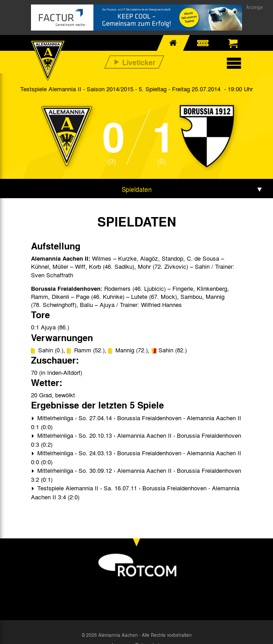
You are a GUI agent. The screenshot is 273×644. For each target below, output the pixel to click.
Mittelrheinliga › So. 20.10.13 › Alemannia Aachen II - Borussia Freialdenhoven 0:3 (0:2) (136, 440)
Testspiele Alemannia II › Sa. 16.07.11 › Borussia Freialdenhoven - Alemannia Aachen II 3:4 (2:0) (135, 492)
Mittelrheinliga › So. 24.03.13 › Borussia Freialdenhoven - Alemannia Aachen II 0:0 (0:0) (136, 457)
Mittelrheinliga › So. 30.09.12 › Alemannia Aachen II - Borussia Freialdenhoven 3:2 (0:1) (136, 475)
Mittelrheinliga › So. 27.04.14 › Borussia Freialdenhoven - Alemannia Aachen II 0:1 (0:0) (136, 422)
